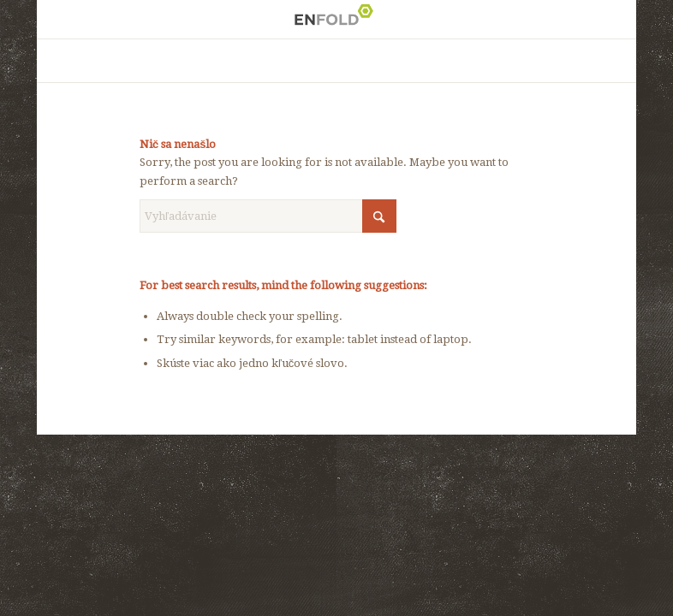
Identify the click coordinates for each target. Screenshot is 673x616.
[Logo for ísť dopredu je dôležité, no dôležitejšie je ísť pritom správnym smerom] (336, 19)
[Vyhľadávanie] (268, 216)
